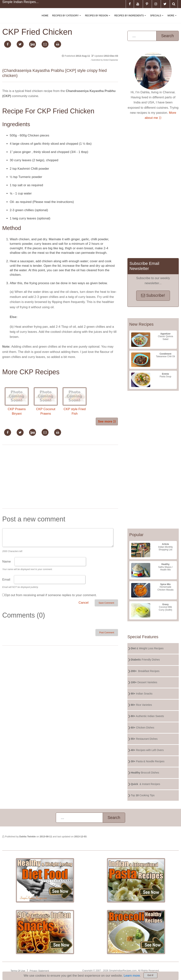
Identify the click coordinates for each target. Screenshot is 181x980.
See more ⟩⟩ (107, 421)
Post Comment (107, 633)
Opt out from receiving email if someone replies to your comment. (51, 595)
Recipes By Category (67, 19)
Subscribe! (153, 295)
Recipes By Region (98, 19)
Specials (157, 19)
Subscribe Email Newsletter (144, 266)
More (173, 19)
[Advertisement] (60, 478)
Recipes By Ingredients (131, 19)
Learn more (132, 976)
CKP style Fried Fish (75, 401)
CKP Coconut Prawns (46, 401)
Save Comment (106, 603)
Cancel (83, 603)
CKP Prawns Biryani (17, 401)
